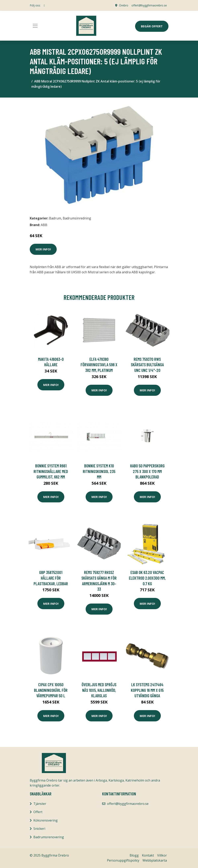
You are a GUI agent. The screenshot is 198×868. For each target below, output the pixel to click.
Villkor (162, 855)
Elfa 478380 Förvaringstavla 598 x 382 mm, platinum (99, 365)
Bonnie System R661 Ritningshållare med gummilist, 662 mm (51, 471)
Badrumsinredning (77, 218)
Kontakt (148, 855)
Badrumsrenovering (49, 837)
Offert (38, 812)
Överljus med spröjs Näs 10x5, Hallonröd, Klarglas (99, 690)
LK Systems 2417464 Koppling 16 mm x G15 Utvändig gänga (147, 690)
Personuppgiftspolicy (123, 860)
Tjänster (40, 804)
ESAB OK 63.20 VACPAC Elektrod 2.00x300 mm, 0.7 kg (147, 578)
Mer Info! (43, 249)
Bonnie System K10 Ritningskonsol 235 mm (99, 471)
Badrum (55, 218)
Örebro (124, 5)
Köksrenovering (46, 820)
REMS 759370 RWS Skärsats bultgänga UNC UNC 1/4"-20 (147, 365)
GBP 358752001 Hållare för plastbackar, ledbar (51, 578)
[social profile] (44, 5)
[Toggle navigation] (35, 26)
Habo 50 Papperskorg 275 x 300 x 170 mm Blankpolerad (147, 471)
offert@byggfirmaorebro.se (149, 5)
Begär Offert (152, 26)
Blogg (134, 855)
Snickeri (39, 829)
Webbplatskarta (155, 860)
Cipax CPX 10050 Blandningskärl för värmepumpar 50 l (51, 690)
